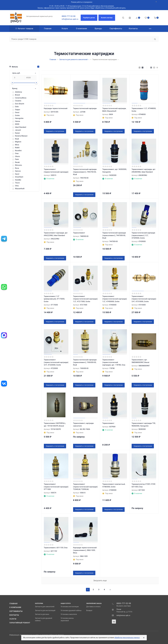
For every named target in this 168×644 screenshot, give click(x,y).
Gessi (17, 112)
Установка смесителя (69, 614)
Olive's (17, 156)
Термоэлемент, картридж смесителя (83, 425)
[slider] (12, 83)
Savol (17, 174)
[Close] (144, 638)
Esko (17, 107)
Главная (13, 604)
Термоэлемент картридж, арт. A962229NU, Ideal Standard (56, 234)
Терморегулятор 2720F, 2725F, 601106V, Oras (144, 485)
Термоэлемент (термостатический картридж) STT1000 (56, 487)
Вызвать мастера (124, 606)
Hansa (17, 121)
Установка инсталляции (70, 607)
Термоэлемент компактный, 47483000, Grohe (114, 485)
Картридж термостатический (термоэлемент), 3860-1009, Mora (85, 550)
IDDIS (17, 124)
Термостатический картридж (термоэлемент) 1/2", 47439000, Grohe (143, 235)
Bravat (17, 95)
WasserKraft (20, 189)
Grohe (17, 115)
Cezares (18, 101)
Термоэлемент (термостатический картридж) (56, 171)
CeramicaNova (21, 98)
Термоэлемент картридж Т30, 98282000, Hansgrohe (144, 425)
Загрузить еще (100, 580)
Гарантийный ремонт (20, 623)
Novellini (18, 151)
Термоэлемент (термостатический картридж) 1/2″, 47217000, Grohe (85, 299)
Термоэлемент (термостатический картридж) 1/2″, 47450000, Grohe (115, 299)
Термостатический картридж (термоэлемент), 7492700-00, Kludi (85, 172)
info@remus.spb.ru (70, 19)
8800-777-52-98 (69, 16)
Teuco (17, 183)
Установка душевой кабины (71, 610)
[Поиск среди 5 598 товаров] (81, 39)
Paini (17, 159)
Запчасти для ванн (42, 614)
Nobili (17, 148)
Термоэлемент (79, 233)
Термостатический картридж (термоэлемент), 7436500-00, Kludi (85, 362)
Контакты (14, 615)
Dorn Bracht (20, 104)
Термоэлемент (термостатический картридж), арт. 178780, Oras (114, 362)
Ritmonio (18, 165)
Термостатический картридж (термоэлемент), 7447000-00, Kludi (114, 235)
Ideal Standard (21, 127)
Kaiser (17, 133)
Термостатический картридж (85, 108)
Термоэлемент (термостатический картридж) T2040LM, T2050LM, (85, 487)
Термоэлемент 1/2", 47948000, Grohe (144, 110)
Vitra (17, 186)
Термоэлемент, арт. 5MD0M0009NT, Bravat (140, 361)
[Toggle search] (123, 18)
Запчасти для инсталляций (45, 610)
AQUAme (18, 92)
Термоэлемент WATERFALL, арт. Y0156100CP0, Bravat (55, 425)
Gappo (18, 110)
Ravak (17, 162)
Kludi (17, 139)
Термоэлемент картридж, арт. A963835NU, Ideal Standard (144, 171)
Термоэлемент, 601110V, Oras (56, 548)
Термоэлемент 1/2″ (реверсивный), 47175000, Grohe (54, 299)
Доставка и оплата (93, 607)
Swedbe (18, 180)
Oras (17, 153)
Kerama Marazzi (21, 136)
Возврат (89, 610)
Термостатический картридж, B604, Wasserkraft (114, 110)
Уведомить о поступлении (55, 131)
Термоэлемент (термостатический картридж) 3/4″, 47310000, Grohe (144, 299)
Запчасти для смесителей (45, 607)
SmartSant (19, 177)
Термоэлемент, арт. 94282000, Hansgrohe (115, 171)
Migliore (18, 142)
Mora (17, 145)
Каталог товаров (24, 28)
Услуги (13, 619)
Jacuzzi (18, 130)
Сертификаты (16, 611)
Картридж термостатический (56, 108)
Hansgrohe (19, 118)
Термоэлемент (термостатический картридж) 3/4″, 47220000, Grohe (56, 362)
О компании (15, 607)
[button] (89, 18)
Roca (17, 168)
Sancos (18, 171)
